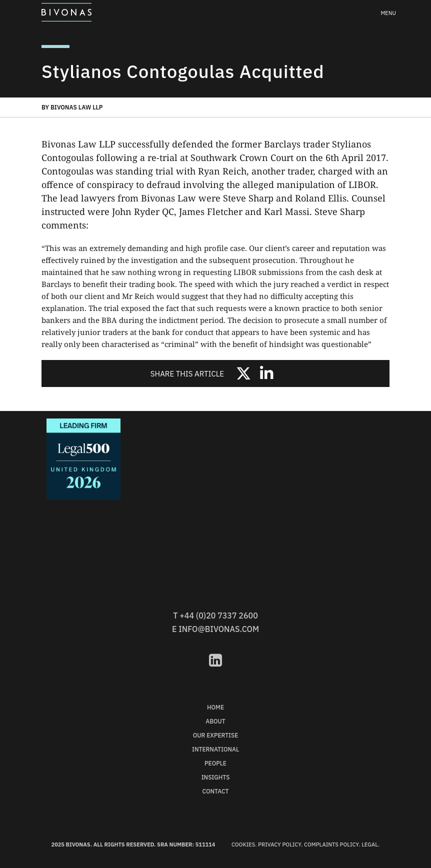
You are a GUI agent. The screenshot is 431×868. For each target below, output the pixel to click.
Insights (216, 777)
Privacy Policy (279, 844)
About (215, 721)
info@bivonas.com (219, 629)
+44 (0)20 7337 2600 (218, 615)
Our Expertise (216, 735)
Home (215, 707)
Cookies (243, 844)
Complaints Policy (331, 844)
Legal (370, 844)
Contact (216, 791)
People (215, 763)
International (215, 749)
